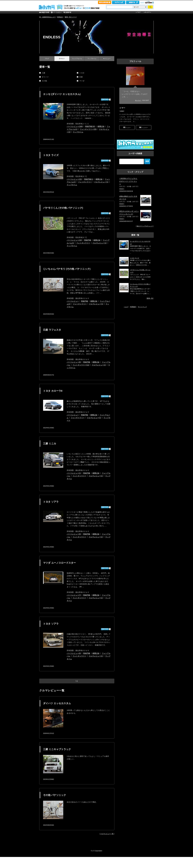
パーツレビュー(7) (74, 595)
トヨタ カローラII (53, 391)
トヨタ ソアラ (51, 502)
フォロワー (144, 127)
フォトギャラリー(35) (88, 129)
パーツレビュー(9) (74, 534)
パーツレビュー (73, 301)
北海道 (122, 111)
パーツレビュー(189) (75, 126)
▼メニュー (107, 59)
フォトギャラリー (85, 182)
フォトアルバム (77, 59)
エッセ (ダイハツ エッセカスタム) (62, 94)
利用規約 (133, 307)
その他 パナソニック (55, 795)
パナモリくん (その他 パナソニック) (63, 208)
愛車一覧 (150, 298)
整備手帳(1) (89, 179)
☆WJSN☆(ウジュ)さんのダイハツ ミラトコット (128, 181)
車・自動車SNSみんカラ (47, 17)
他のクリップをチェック (145, 226)
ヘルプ (142, 2)
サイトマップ (142, 307)
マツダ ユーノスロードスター (59, 563)
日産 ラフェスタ (52, 330)
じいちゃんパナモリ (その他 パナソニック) (67, 269)
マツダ (82, 81)
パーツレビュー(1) (74, 473)
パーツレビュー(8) (74, 362)
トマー (122, 108)
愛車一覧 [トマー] (71, 17)
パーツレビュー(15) (74, 179)
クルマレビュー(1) (101, 182)
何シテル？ (138, 100)
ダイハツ (45, 77)
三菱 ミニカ (50, 444)
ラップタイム (92, 59)
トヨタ (82, 73)
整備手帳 (88, 240)
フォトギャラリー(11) (81, 365)
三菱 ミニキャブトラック (57, 749)
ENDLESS (52, 37)
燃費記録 (101, 126)
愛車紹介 (60, 17)
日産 (81, 77)
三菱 (43, 73)
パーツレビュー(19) (74, 240)
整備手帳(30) (90, 126)
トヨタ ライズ (51, 155)
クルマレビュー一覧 (107, 834)
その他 (44, 81)
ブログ (47, 59)
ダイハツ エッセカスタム (57, 703)
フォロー (127, 127)
